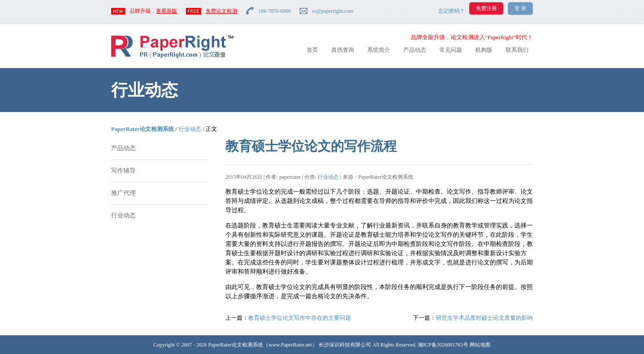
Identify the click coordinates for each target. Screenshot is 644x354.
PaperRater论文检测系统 (143, 129)
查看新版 (166, 11)
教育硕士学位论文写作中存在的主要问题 (300, 318)
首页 (312, 50)
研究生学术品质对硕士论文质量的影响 (484, 318)
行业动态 (190, 129)
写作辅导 (123, 171)
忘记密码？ (452, 11)
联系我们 (517, 50)
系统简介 (379, 50)
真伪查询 (343, 50)
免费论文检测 (221, 11)
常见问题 (451, 50)
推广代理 (123, 193)
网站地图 (480, 345)
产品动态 (415, 50)
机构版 (484, 50)
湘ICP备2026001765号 (443, 345)
